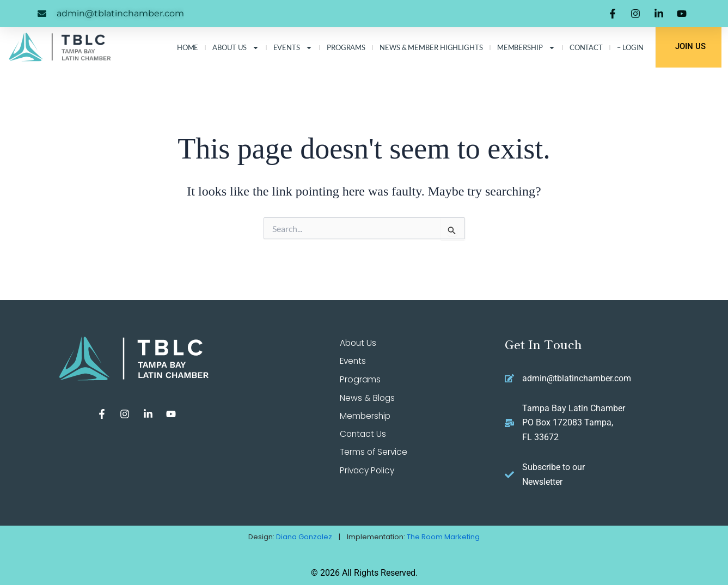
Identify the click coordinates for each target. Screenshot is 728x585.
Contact (586, 47)
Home (188, 47)
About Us (235, 47)
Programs (346, 47)
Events (293, 47)
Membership (526, 47)
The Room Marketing (443, 537)
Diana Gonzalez (304, 537)
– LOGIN (630, 47)
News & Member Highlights (431, 47)
